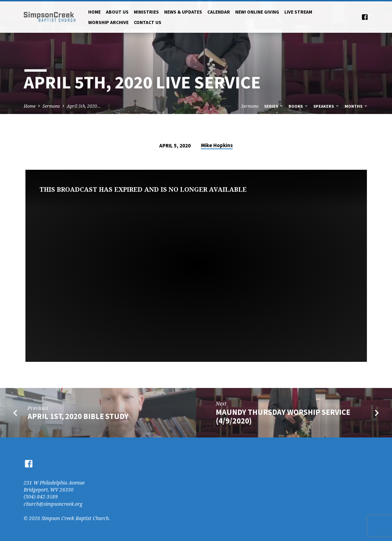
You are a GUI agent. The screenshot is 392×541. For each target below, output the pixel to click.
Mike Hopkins (217, 145)
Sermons (51, 106)
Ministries (146, 12)
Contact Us (148, 22)
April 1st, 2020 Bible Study (78, 416)
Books (299, 106)
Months (356, 106)
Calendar (219, 12)
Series (274, 106)
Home (94, 12)
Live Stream (298, 12)
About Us (117, 12)
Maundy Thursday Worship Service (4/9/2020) (283, 416)
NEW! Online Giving (257, 12)
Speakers (326, 106)
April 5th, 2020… (84, 106)
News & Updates (183, 12)
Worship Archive (108, 22)
